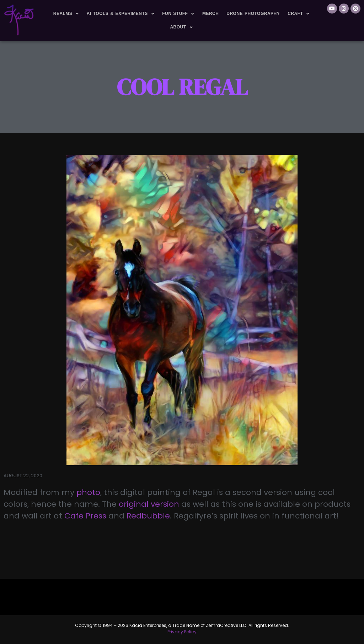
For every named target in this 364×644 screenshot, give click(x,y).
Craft (299, 14)
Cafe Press (86, 516)
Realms (66, 14)
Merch (210, 14)
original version (149, 504)
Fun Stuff (178, 14)
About (181, 27)
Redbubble (148, 516)
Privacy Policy (182, 632)
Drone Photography (253, 14)
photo (88, 492)
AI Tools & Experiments (121, 14)
